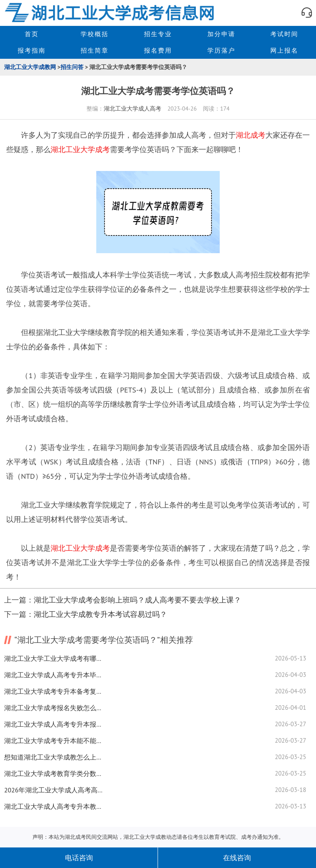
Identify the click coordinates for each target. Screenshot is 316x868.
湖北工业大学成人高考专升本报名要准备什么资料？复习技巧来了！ (53, 724)
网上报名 (284, 50)
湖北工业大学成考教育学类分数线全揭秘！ (53, 773)
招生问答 (72, 67)
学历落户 (221, 50)
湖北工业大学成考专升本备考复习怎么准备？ (53, 691)
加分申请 (221, 34)
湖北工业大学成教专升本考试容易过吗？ (100, 614)
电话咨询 (79, 858)
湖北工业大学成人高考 (132, 108)
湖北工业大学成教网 (30, 67)
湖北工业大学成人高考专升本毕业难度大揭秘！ (53, 675)
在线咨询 (237, 858)
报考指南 (32, 50)
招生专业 (158, 34)
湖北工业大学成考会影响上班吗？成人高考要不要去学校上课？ (137, 600)
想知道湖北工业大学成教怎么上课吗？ (53, 757)
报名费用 (158, 50)
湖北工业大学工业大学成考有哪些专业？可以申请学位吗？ (53, 658)
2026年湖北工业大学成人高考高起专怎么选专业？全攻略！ (53, 790)
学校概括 (95, 34)
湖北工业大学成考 (80, 149)
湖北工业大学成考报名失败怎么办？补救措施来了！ (53, 708)
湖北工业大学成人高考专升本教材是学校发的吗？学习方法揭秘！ (53, 806)
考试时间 (284, 34)
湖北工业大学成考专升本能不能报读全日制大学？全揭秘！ (53, 741)
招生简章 (95, 50)
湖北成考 (251, 135)
